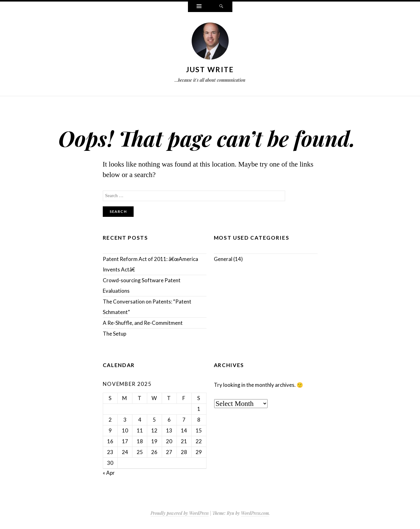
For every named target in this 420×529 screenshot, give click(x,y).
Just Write (210, 69)
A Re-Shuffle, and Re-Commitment (143, 323)
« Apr (109, 473)
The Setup (114, 334)
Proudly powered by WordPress (180, 513)
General (223, 259)
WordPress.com (255, 513)
